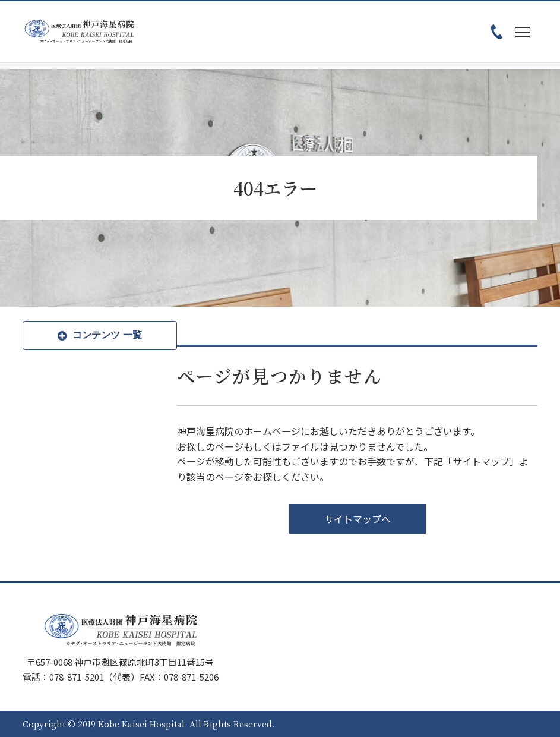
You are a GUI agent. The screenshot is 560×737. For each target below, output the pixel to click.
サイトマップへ (357, 519)
